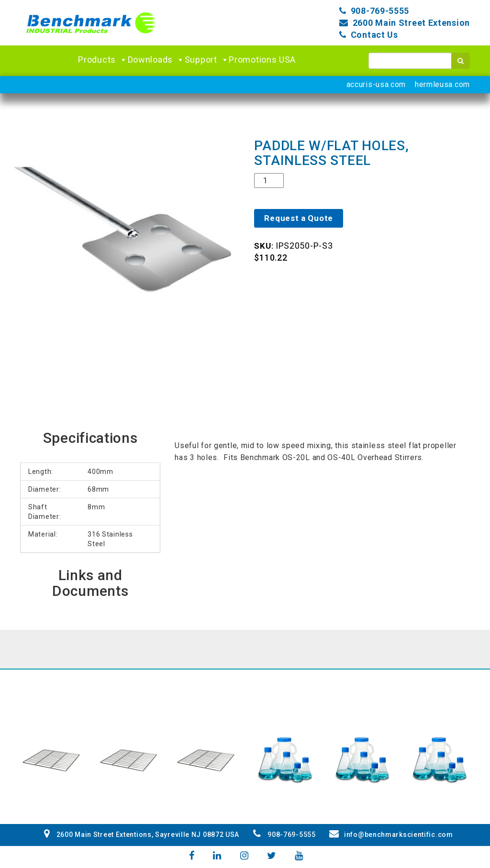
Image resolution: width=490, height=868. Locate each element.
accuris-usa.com (376, 84)
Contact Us (374, 35)
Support (207, 60)
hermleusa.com (442, 84)
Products (103, 60)
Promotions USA (262, 60)
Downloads (156, 60)
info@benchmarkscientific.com (391, 835)
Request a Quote (299, 218)
